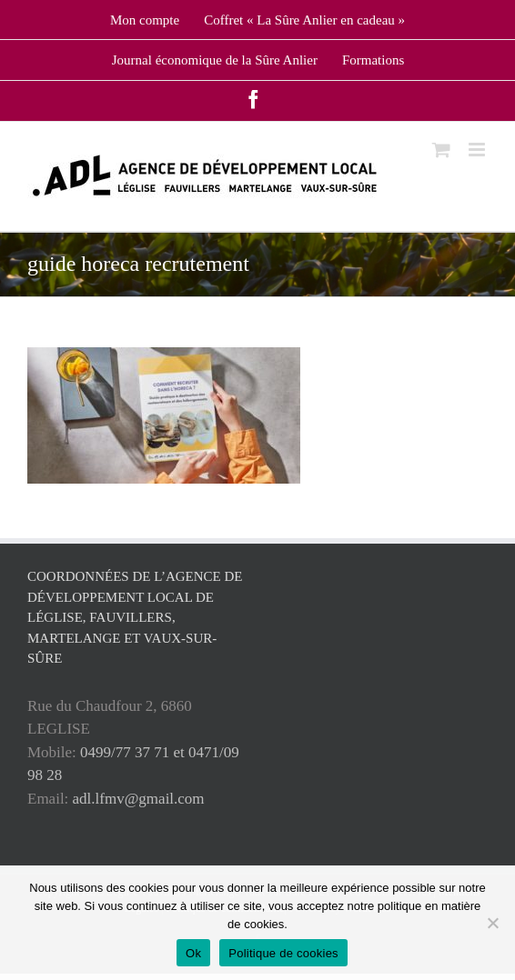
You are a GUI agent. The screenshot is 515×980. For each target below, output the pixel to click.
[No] (492, 923)
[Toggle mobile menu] (478, 150)
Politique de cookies (283, 953)
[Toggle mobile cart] (441, 150)
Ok (193, 953)
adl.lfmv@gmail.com (139, 799)
